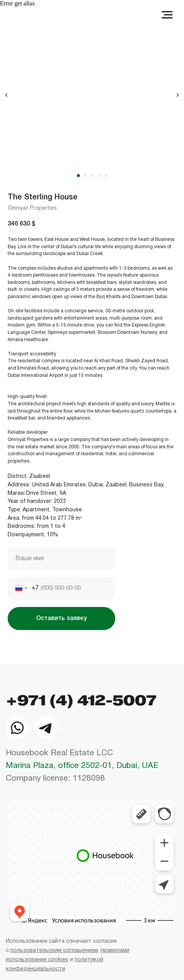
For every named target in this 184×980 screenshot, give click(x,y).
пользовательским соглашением (54, 950)
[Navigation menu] (167, 15)
